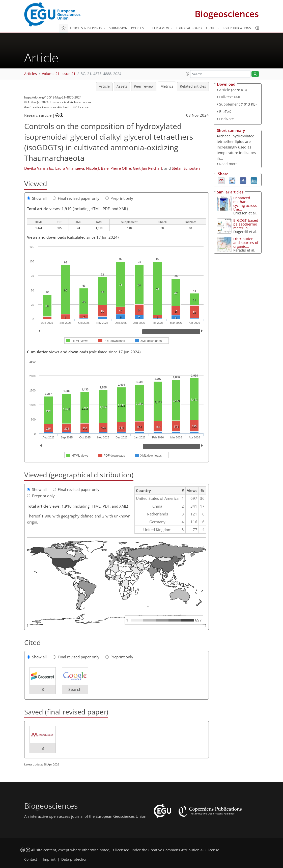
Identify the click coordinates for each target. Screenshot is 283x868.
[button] (187, 74)
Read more (228, 164)
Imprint (49, 859)
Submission (118, 28)
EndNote (227, 119)
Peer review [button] (160, 28)
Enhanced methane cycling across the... (245, 204)
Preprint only (119, 198)
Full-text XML (230, 97)
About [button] (211, 28)
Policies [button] (138, 28)
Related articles (193, 86)
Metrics (167, 86)
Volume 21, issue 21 (59, 74)
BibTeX (225, 111)
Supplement (230, 104)
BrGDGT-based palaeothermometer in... (246, 224)
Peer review (144, 86)
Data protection (74, 859)
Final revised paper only (76, 198)
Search (75, 689)
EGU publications (237, 28)
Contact (31, 859)
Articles (31, 74)
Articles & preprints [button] (86, 28)
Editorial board (189, 28)
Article (104, 86)
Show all (37, 198)
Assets (122, 86)
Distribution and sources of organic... (246, 243)
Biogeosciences (227, 14)
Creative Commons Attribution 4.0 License (184, 850)
